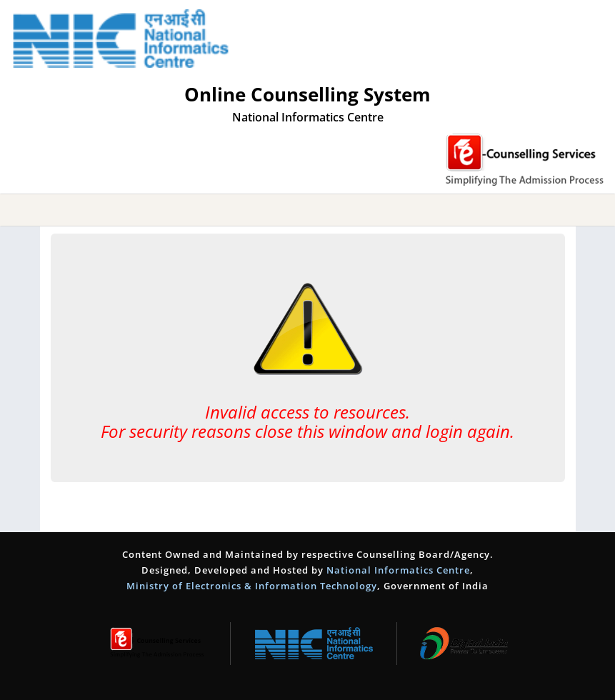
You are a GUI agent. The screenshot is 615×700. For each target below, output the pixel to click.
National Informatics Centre (398, 570)
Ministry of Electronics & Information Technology (252, 586)
